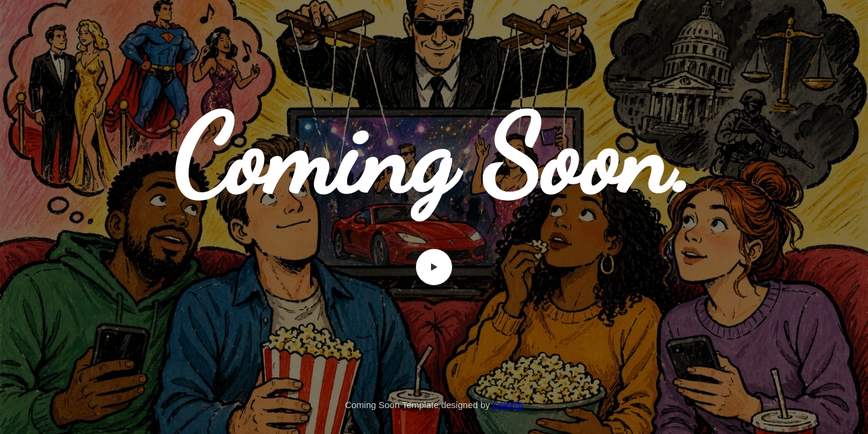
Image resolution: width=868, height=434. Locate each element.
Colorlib (508, 405)
